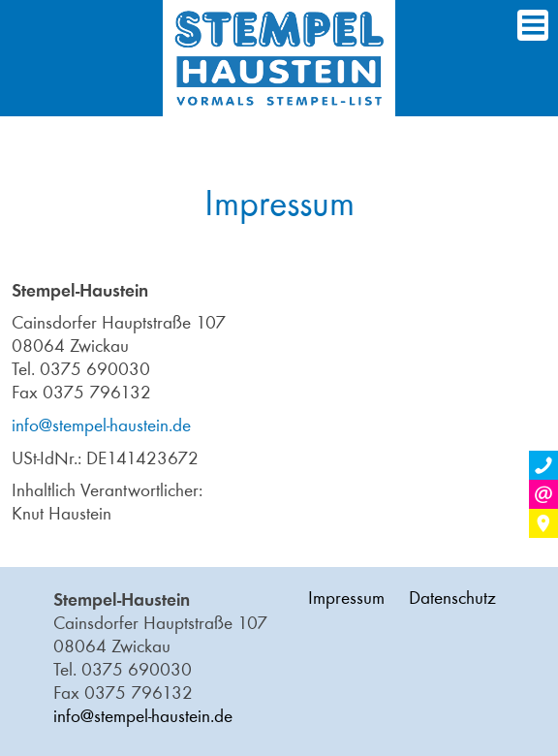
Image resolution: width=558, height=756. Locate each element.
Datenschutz (452, 598)
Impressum (346, 598)
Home (279, 58)
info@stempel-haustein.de (101, 425)
